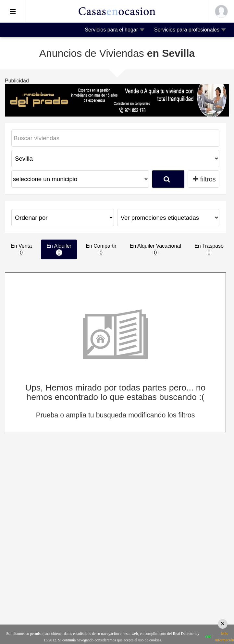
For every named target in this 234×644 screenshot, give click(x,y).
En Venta (21, 249)
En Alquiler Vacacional (155, 249)
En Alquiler (59, 249)
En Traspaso (209, 249)
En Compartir (101, 249)
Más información (224, 637)
